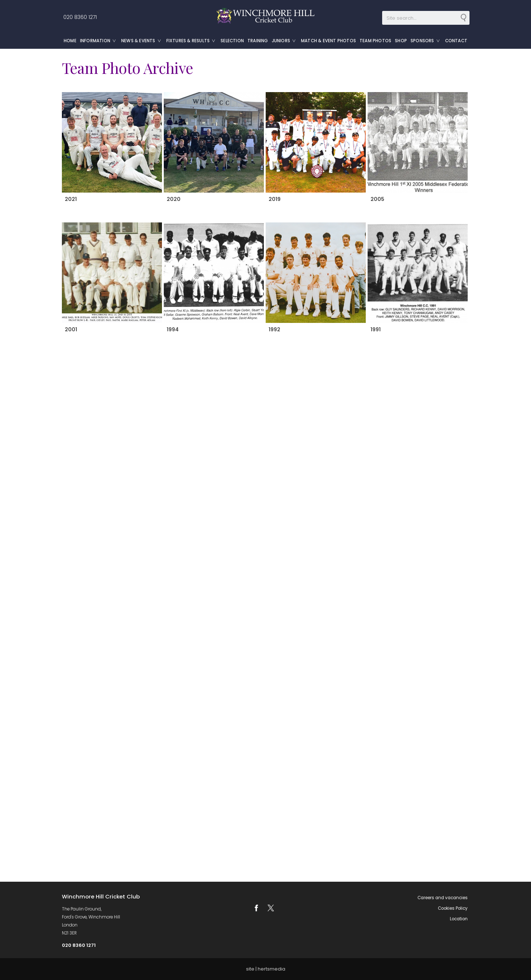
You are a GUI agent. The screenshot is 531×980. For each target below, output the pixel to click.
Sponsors (427, 41)
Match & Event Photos (328, 41)
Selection (232, 41)
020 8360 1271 (79, 17)
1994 (172, 329)
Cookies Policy (453, 908)
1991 (375, 329)
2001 (71, 329)
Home (70, 41)
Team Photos (375, 41)
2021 (70, 199)
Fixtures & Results (193, 41)
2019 (274, 199)
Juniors (286, 41)
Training (258, 41)
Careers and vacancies (443, 898)
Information (100, 41)
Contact (456, 41)
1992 (274, 329)
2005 (377, 199)
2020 (173, 199)
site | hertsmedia (266, 969)
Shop (401, 41)
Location (459, 919)
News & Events (143, 41)
